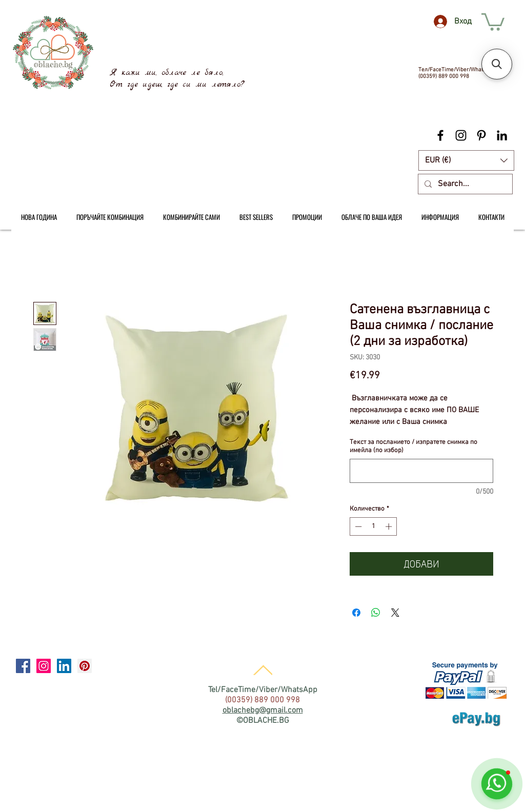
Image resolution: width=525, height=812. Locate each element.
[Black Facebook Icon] (440, 135)
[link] (493, 21)
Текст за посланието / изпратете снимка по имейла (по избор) (413, 446)
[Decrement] (357, 526)
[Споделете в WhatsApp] (376, 613)
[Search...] (464, 184)
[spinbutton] (373, 526)
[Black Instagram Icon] (461, 135)
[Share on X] (395, 613)
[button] (466, 160)
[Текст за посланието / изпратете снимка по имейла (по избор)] (421, 471)
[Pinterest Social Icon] (85, 666)
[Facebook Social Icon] (23, 666)
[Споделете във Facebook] (356, 613)
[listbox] (466, 160)
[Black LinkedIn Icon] (502, 135)
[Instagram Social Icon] (44, 666)
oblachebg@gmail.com (263, 710)
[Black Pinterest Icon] (481, 135)
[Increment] (390, 526)
